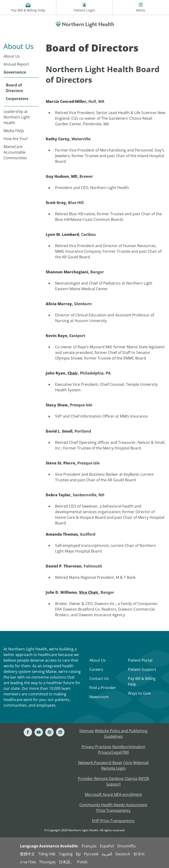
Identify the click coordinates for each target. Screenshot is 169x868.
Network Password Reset (100, 763)
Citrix (128, 763)
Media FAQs (14, 131)
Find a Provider (103, 688)
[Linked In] (60, 732)
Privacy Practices (96, 747)
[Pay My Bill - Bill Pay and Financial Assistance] (28, 7)
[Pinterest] (49, 732)
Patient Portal (140, 660)
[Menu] (141, 7)
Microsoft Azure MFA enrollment (113, 794)
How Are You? (16, 139)
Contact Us (99, 679)
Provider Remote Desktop (101, 779)
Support (113, 784)
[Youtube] (39, 732)
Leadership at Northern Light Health (17, 117)
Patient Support (142, 669)
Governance (15, 72)
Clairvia (131, 779)
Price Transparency (113, 810)
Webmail (141, 763)
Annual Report (16, 64)
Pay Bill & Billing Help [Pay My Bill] (142, 681)
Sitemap (86, 731)
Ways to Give (139, 693)
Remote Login (113, 768)
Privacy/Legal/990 (113, 752)
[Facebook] (28, 732)
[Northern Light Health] (84, 23)
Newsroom (99, 697)
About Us (12, 56)
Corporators (17, 99)
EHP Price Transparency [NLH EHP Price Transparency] (113, 821)
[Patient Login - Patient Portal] (84, 7)
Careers (96, 669)
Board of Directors (14, 88)
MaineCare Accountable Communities (15, 152)
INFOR (144, 779)
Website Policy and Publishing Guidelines (121, 734)
